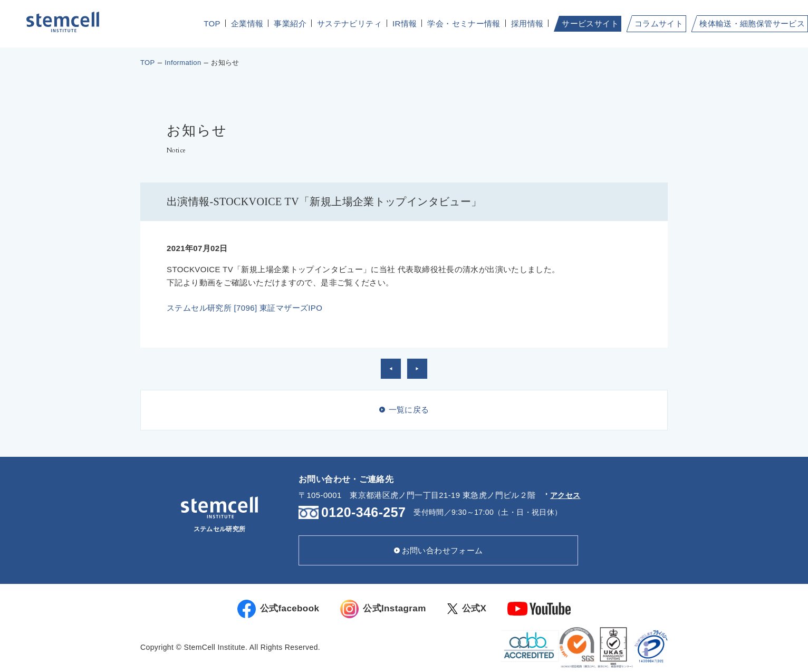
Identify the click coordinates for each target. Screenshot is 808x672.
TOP (212, 23)
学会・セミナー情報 (464, 23)
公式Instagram (386, 609)
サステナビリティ (349, 23)
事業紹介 (290, 23)
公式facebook (271, 609)
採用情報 (527, 23)
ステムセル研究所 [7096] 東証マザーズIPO (244, 308)
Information (183, 63)
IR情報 (405, 23)
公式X (477, 609)
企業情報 (247, 23)
